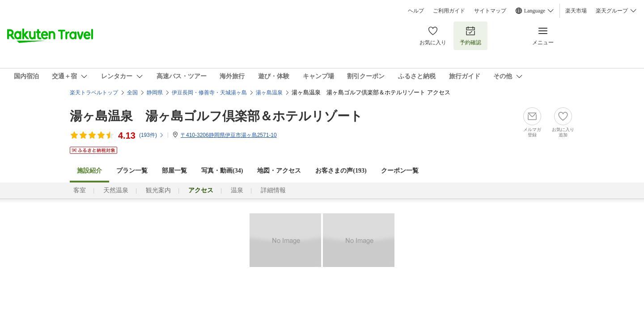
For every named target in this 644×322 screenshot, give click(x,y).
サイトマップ (490, 11)
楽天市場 (576, 11)
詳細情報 (273, 190)
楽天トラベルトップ (94, 93)
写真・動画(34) (222, 171)
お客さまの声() (341, 171)
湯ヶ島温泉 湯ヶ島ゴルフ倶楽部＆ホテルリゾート (216, 116)
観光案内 (158, 190)
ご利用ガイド (449, 11)
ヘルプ (416, 11)
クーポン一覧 (400, 171)
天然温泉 (116, 190)
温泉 (237, 190)
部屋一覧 (174, 171)
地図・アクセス (279, 171)
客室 (80, 190)
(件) (152, 135)
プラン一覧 (132, 171)
